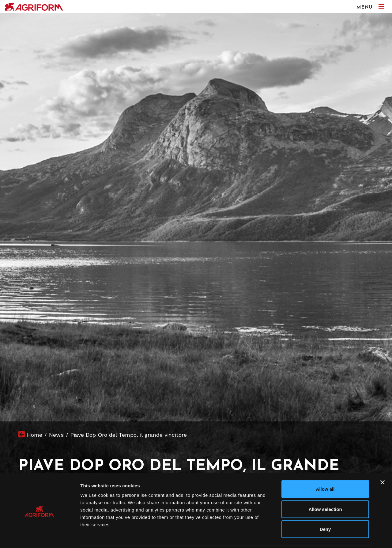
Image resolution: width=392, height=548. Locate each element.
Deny (325, 508)
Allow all (325, 468)
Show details (321, 536)
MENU (370, 7)
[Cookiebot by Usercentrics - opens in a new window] (40, 536)
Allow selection (325, 488)
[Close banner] (383, 461)
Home (35, 435)
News (56, 435)
